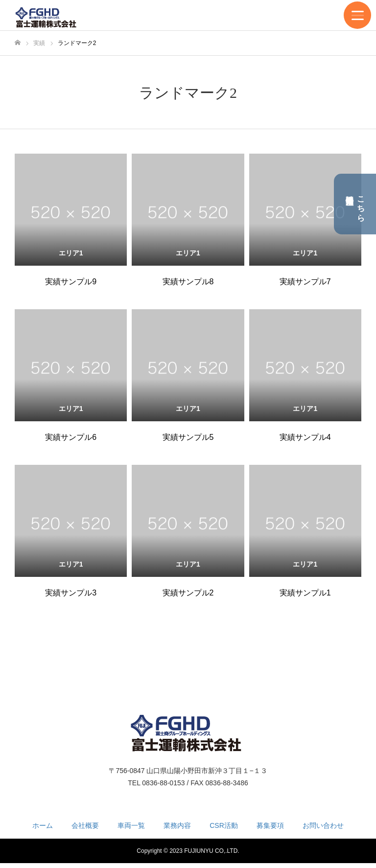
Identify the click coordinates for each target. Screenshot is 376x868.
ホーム (43, 825)
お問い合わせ (323, 825)
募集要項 (270, 825)
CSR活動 (224, 825)
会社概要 (85, 825)
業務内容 (177, 825)
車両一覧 (131, 825)
